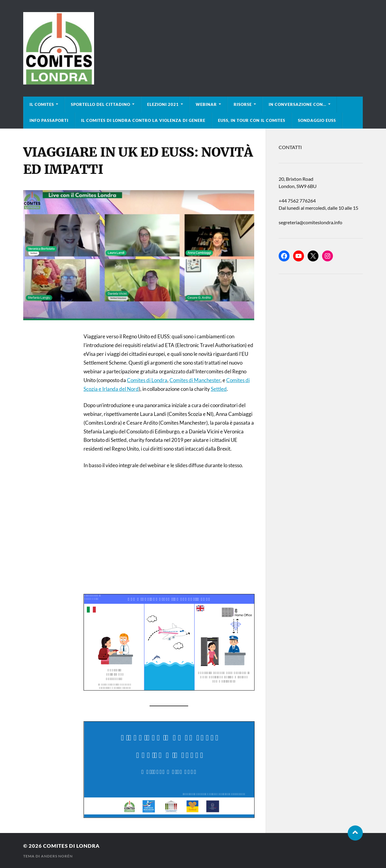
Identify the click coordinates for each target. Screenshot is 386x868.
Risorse (243, 104)
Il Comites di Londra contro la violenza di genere (143, 120)
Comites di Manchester (195, 380)
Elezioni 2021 (163, 104)
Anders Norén (57, 856)
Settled (219, 389)
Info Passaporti (49, 120)
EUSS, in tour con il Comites (252, 120)
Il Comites (42, 104)
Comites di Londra (147, 380)
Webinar (206, 104)
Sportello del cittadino (101, 104)
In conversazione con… (297, 104)
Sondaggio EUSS (317, 120)
